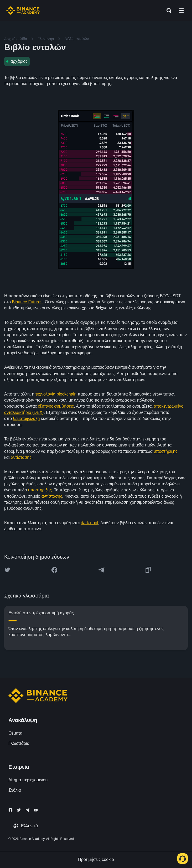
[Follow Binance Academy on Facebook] (11, 810)
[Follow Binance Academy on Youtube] (36, 810)
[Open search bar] (167, 11)
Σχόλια (15, 790)
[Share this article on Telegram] (101, 570)
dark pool (90, 523)
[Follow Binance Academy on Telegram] (27, 810)
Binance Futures (27, 302)
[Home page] (23, 11)
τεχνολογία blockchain (56, 394)
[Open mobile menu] (181, 11)
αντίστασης (21, 457)
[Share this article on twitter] (7, 570)
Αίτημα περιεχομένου (28, 780)
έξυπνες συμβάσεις (56, 406)
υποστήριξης (165, 451)
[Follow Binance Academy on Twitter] (19, 810)
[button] (181, 11)
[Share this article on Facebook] (54, 570)
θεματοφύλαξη (27, 419)
